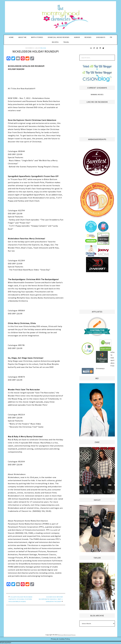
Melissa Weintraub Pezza (67, 635)
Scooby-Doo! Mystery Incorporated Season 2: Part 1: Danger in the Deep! (51, 599)
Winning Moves (97, 94)
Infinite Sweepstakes (113, 358)
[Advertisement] (97, 290)
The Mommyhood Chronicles (60, 18)
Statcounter (6, 642)
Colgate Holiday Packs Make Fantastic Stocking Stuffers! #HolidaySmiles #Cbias (20, 599)
